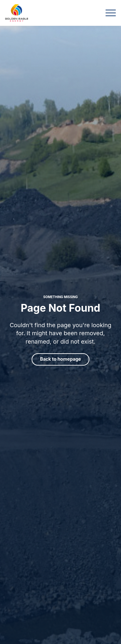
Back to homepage (60, 359)
